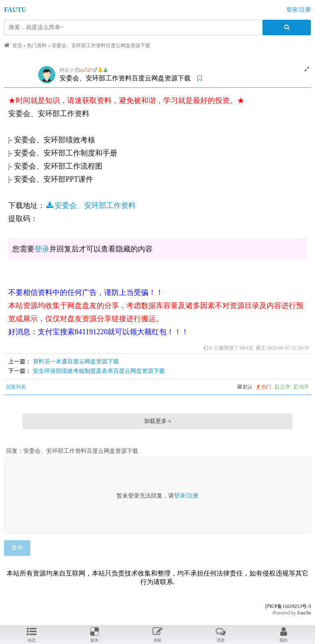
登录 (42, 249)
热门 (264, 387)
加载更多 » (158, 421)
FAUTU (15, 10)
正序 (282, 387)
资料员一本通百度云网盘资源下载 (76, 362)
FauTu (304, 613)
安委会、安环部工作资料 (90, 206)
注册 (193, 496)
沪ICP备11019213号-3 (288, 606)
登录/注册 (299, 10)
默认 (245, 387)
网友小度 (69, 70)
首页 (17, 46)
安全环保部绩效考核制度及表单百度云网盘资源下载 (99, 371)
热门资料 (37, 46)
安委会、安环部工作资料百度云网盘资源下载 (101, 46)
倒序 (301, 387)
